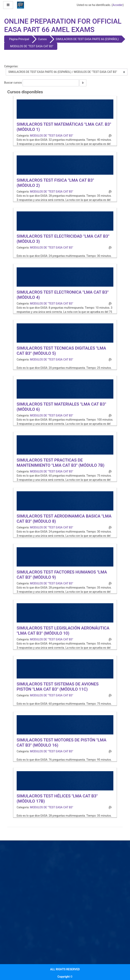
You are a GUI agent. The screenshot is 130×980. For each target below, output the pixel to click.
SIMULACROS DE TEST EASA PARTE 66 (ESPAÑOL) (87, 39)
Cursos (42, 39)
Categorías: (11, 66)
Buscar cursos (13, 83)
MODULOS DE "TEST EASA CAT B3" (32, 46)
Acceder (118, 5)
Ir (83, 83)
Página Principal (19, 39)
